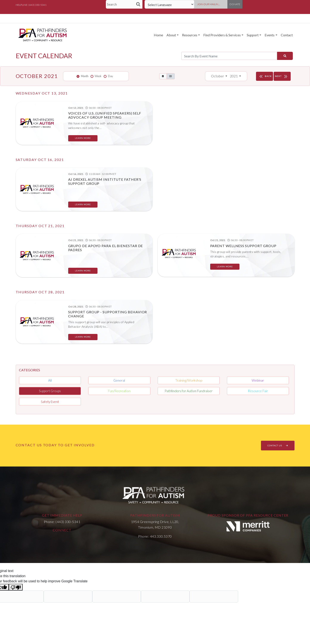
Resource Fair (258, 391)
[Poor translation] (16, 587)
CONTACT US (278, 445)
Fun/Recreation (119, 391)
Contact (287, 35)
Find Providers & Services (222, 35)
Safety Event (50, 402)
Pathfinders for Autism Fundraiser (189, 391)
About (171, 35)
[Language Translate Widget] (169, 4)
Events (270, 35)
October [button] (218, 76)
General (119, 380)
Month (85, 76)
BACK (265, 76)
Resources (190, 35)
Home (158, 35)
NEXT (282, 76)
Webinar (258, 380)
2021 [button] (234, 76)
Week (98, 76)
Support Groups (50, 391)
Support (253, 35)
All (50, 380)
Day (110, 76)
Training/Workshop (189, 380)
